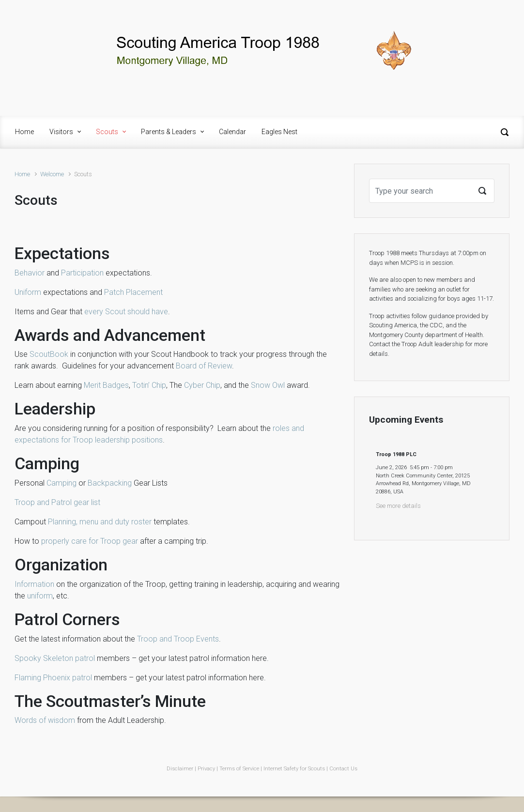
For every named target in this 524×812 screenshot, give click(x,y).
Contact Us (343, 769)
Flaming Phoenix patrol (53, 678)
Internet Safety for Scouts (294, 769)
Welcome (52, 174)
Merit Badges (106, 385)
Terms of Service (239, 769)
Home (22, 174)
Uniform (28, 292)
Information (34, 584)
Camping (62, 483)
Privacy (206, 769)
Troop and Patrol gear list (57, 502)
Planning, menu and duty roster (100, 522)
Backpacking (110, 483)
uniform (40, 596)
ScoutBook (49, 354)
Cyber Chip (202, 385)
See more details (398, 506)
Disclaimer (180, 769)
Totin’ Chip (149, 385)
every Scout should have (126, 312)
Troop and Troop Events (178, 639)
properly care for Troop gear (90, 541)
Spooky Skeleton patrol (55, 658)
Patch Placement (133, 292)
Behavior (30, 273)
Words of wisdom (45, 720)
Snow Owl (268, 385)
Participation (82, 273)
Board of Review (204, 366)
